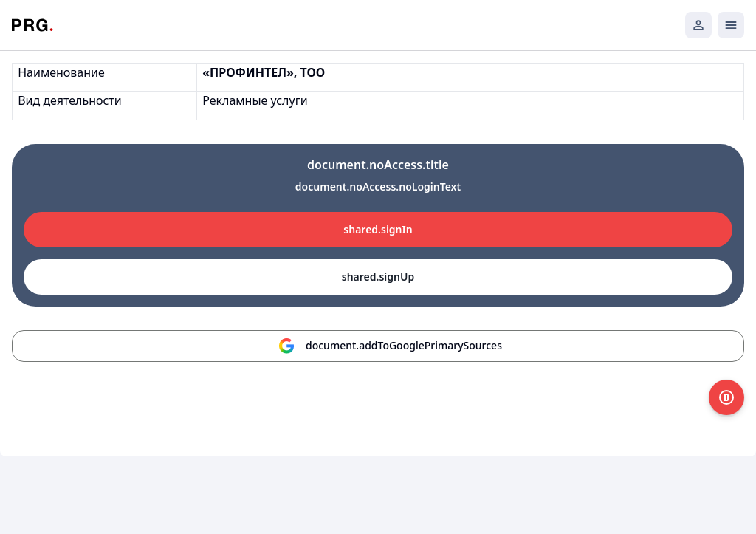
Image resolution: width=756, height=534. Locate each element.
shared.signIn (378, 229)
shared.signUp (378, 277)
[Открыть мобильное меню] (731, 25)
